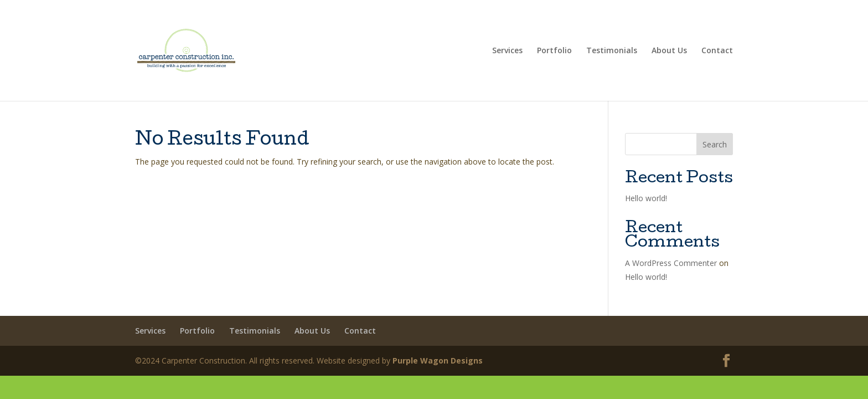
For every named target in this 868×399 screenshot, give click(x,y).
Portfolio (554, 51)
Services (507, 51)
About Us (669, 51)
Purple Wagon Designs (438, 360)
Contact (717, 51)
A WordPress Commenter (671, 263)
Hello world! (646, 198)
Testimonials (612, 51)
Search (715, 144)
